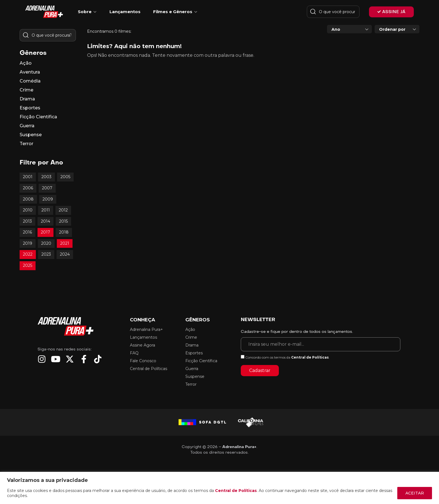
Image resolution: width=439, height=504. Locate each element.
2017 (45, 232)
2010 (28, 210)
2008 (28, 199)
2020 (46, 243)
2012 (63, 210)
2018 (64, 232)
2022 (28, 254)
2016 (27, 232)
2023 (46, 254)
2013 (27, 221)
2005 (65, 177)
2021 (65, 243)
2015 (63, 221)
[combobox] (349, 29)
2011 (46, 210)
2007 (47, 188)
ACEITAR (415, 493)
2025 (28, 265)
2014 (45, 221)
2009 (48, 199)
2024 (65, 254)
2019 (28, 243)
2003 (46, 177)
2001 (28, 177)
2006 (28, 188)
